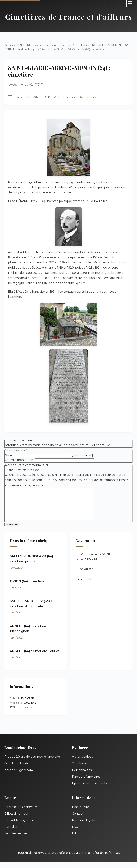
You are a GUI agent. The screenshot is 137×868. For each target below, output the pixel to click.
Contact (78, 819)
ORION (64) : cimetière (27, 587)
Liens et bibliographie (20, 826)
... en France (82, 45)
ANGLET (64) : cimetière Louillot (35, 657)
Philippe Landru (64, 97)
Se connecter (82, 455)
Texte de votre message (22, 470)
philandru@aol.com (19, 776)
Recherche (85, 585)
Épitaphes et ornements (89, 789)
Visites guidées (82, 762)
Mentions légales (84, 826)
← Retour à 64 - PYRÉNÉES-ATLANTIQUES (96, 562)
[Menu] (130, 4)
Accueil (9, 45)
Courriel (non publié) (20, 460)
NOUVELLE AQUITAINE (107, 45)
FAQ (75, 832)
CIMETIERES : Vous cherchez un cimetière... (44, 45)
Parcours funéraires (86, 782)
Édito (76, 839)
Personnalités (82, 776)
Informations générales (21, 813)
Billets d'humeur (17, 819)
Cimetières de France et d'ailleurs (69, 17)
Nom (8, 455)
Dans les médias (16, 839)
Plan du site (85, 575)
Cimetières (80, 769)
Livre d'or (11, 832)
